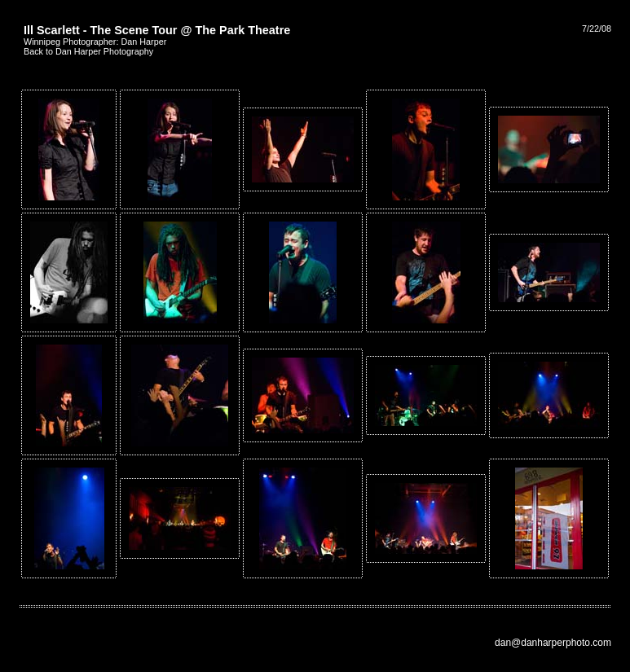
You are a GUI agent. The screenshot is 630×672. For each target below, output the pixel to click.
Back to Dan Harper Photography (88, 51)
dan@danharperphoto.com (553, 643)
